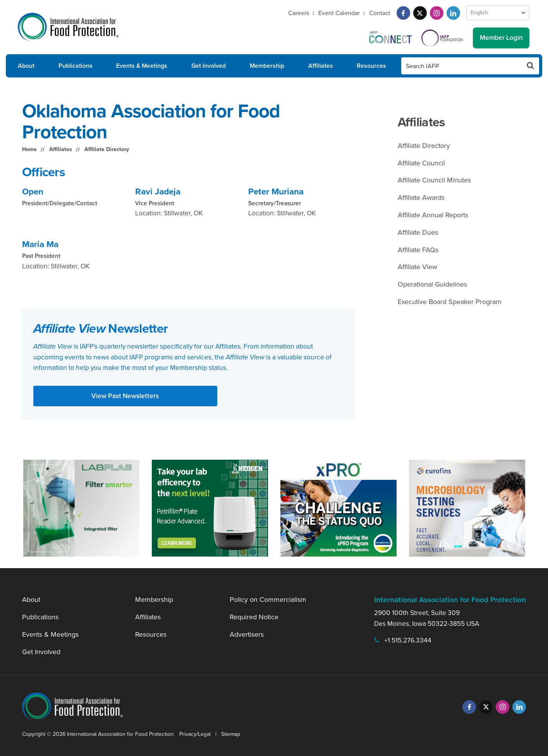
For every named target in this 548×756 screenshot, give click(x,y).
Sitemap (231, 734)
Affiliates (321, 66)
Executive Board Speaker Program (450, 302)
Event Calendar (339, 13)
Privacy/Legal (195, 734)
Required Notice (254, 617)
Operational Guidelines (432, 284)
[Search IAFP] (462, 66)
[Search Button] (531, 66)
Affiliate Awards (421, 198)
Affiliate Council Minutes (434, 180)
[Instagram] (437, 13)
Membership (267, 66)
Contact (380, 13)
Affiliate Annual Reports (433, 215)
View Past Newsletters (125, 396)
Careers (299, 13)
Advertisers (247, 634)
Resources (371, 66)
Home (29, 149)
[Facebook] (403, 13)
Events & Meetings (142, 66)
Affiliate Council (421, 163)
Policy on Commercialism (268, 600)
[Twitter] (420, 13)
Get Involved (209, 66)
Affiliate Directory (107, 149)
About (26, 66)
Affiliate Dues (418, 232)
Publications (76, 66)
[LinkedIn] (453, 13)
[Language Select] (498, 13)
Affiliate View (417, 267)
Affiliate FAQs (418, 250)
